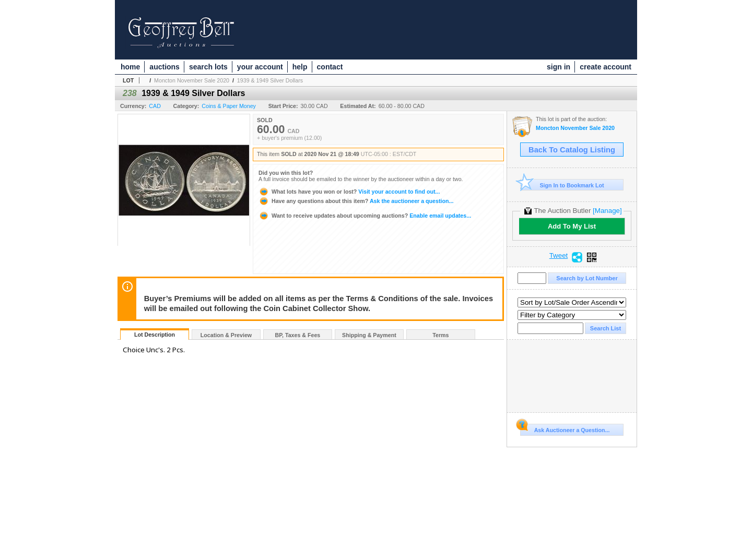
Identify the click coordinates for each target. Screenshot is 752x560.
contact (330, 67)
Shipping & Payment (369, 335)
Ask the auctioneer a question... (356, 201)
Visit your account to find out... (349, 192)
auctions (164, 67)
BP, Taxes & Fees (298, 335)
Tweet (559, 256)
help (300, 67)
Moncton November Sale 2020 (192, 80)
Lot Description (155, 335)
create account (606, 67)
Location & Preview (226, 335)
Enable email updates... (365, 216)
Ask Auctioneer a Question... (565, 428)
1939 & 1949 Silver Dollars (270, 80)
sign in (559, 67)
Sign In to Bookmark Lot (562, 185)
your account (260, 67)
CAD (155, 106)
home (130, 67)
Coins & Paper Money (229, 106)
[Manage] (607, 211)
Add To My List (572, 226)
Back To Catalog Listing (572, 150)
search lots (208, 67)
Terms (440, 335)
